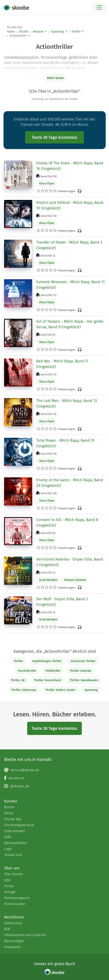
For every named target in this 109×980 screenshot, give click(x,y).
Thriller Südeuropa (24, 690)
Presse (9, 886)
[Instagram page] (54, 786)
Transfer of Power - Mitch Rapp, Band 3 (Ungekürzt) (69, 245)
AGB (7, 929)
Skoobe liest (13, 855)
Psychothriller (27, 671)
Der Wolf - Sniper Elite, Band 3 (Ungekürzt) (62, 602)
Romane (38, 32)
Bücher (24, 32)
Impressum (12, 947)
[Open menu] (99, 7)
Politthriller (53, 671)
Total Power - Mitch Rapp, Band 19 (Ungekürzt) (65, 443)
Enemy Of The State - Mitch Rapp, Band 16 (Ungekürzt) (70, 166)
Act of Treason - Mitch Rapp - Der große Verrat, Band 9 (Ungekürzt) (70, 324)
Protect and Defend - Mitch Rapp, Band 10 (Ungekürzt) (70, 205)
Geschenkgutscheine (19, 825)
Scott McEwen (48, 580)
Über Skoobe (13, 874)
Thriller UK (18, 680)
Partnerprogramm (17, 898)
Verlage (10, 892)
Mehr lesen (55, 78)
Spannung (57, 32)
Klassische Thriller (83, 661)
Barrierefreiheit (15, 843)
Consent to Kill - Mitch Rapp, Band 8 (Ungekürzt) (67, 523)
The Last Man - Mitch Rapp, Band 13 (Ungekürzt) (67, 404)
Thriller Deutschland (47, 680)
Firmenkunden (15, 904)
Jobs (7, 880)
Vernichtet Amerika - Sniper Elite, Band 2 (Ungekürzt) (70, 562)
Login (8, 849)
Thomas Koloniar (75, 580)
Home (11, 32)
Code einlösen (15, 831)
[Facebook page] (54, 778)
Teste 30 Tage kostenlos (54, 137)
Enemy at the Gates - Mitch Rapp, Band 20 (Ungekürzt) (70, 483)
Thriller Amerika (81, 671)
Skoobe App (13, 819)
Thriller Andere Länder (60, 690)
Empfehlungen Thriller (47, 661)
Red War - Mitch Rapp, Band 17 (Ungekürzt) (62, 364)
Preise (9, 813)
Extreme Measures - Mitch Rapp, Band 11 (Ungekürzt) (70, 285)
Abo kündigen (14, 941)
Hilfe (8, 837)
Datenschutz (13, 923)
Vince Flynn (47, 184)
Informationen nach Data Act (25, 935)
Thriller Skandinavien (84, 680)
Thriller (76, 32)
